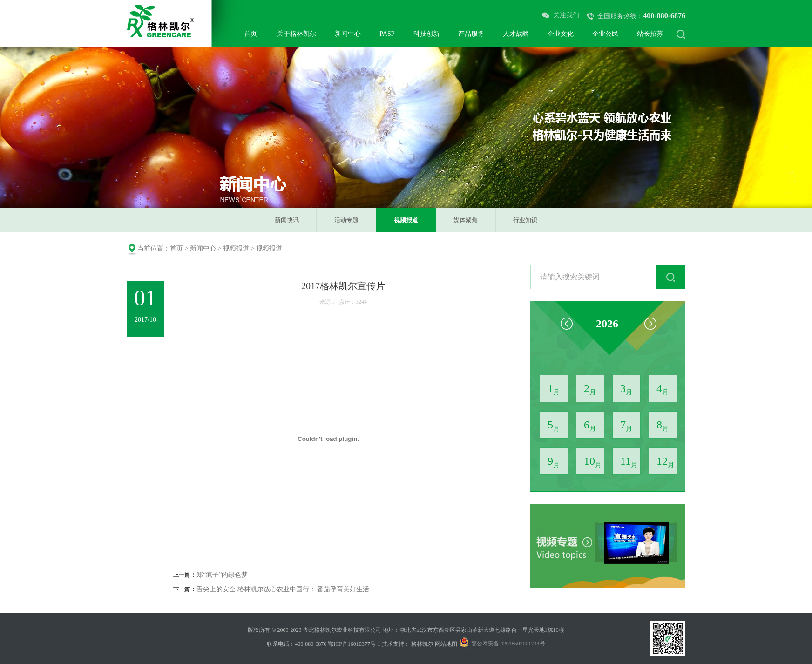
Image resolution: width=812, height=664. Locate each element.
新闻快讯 (287, 220)
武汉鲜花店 (378, 657)
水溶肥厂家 (345, 657)
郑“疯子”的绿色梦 (222, 575)
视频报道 (406, 220)
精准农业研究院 (455, 657)
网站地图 (446, 644)
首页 (176, 248)
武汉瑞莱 (315, 657)
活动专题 (346, 220)
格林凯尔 (422, 644)
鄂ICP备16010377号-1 (354, 644)
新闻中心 (203, 248)
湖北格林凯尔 (414, 657)
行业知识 (525, 220)
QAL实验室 (494, 657)
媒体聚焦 (466, 220)
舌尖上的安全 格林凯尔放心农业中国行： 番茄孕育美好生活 (283, 589)
